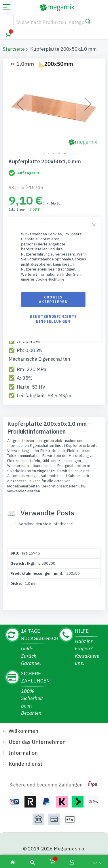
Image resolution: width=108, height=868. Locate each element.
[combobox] (54, 22)
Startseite (14, 49)
